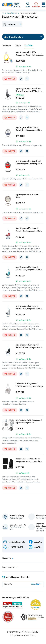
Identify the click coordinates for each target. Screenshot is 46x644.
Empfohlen (29, 45)
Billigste (18, 45)
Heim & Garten (12, 13)
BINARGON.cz (30, 635)
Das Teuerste (7, 45)
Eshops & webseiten (18, 635)
